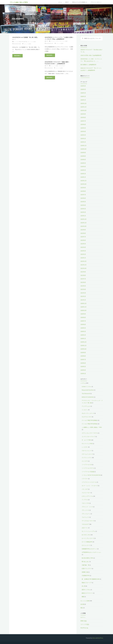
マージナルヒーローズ (88, 521)
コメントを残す (27, 44)
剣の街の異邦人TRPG (87, 558)
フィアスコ (85, 500)
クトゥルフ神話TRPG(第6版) (89, 420)
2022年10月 (83, 226)
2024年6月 (83, 160)
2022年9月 (83, 230)
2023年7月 (83, 195)
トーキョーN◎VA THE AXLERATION (91, 475)
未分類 (82, 604)
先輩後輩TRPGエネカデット (89, 549)
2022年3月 (83, 251)
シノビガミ (85, 447)
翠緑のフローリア (87, 583)
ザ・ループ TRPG (86, 440)
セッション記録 (32, 42)
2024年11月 (83, 146)
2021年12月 (83, 261)
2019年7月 (83, 360)
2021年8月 (83, 275)
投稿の (84, 621)
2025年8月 (83, 117)
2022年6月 (83, 240)
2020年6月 (83, 324)
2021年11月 (83, 265)
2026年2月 (83, 96)
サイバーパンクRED (87, 444)
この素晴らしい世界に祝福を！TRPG (92, 427)
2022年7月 (83, 237)
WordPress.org (84, 628)
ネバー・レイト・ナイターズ (90, 486)
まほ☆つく (85, 528)
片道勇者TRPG (86, 576)
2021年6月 (83, 282)
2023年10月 (83, 184)
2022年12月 (83, 219)
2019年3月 (83, 374)
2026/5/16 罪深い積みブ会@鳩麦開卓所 (91, 55)
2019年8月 (83, 356)
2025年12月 (83, 103)
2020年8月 (83, 317)
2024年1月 (83, 177)
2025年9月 (83, 114)
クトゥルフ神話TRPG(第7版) (20, 42)
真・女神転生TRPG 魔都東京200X (91, 579)
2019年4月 (83, 370)
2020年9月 (83, 314)
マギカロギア (62, 66)
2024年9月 (83, 153)
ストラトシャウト (55, 41)
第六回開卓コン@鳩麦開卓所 (88, 65)
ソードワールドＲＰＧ (88, 468)
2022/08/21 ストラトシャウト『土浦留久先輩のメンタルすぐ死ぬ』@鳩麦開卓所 (59, 38)
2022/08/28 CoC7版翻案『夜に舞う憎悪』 (25, 37)
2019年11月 (83, 346)
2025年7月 (83, 121)
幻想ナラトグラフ (87, 569)
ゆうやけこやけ (86, 535)
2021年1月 (83, 300)
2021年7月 (83, 279)
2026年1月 (83, 100)
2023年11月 (83, 181)
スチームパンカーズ (87, 454)
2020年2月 (83, 335)
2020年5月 (83, 328)
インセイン (85, 410)
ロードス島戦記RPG (87, 542)
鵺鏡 (83, 597)
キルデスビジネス (87, 417)
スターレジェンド (87, 451)
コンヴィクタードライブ (88, 437)
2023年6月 (83, 198)
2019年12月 (83, 342)
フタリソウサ (85, 503)
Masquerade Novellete (88, 390)
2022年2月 (83, 254)
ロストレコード (86, 545)
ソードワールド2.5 (87, 465)
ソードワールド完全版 (88, 472)
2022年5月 (83, 244)
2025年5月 (83, 128)
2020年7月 (83, 321)
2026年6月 (83, 86)
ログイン (83, 617)
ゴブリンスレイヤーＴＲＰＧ (90, 433)
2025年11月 (83, 107)
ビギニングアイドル (87, 496)
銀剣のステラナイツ (87, 593)
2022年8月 (83, 233)
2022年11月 (83, 223)
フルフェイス (85, 517)
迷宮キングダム (86, 590)
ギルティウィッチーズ (88, 413)
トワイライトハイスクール (89, 482)
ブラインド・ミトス (87, 507)
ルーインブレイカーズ (88, 538)
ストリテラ (85, 461)
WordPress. (100, 638)
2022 (97, 19)
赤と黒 (84, 586)
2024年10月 (83, 149)
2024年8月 (83, 156)
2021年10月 (83, 268)
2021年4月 (83, 289)
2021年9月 (83, 272)
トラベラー (85, 479)
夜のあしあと (85, 562)
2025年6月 (83, 124)
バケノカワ (85, 489)
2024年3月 (83, 170)
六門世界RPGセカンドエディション (91, 552)
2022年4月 (83, 247)
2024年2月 (83, 174)
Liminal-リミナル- (87, 387)
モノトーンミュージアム (88, 531)
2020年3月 (83, 331)
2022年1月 (83, 258)
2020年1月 (83, 339)
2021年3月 (83, 293)
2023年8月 (83, 191)
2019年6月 (83, 363)
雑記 (82, 608)
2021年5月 (83, 286)
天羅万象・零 (85, 565)
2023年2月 (83, 212)
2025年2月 (83, 139)
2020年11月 (83, 307)
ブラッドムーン (86, 514)
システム (83, 383)
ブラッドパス (85, 510)
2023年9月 (83, 188)
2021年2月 (83, 296)
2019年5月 (83, 367)
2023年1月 (83, 216)
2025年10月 (83, 110)
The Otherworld (86, 394)
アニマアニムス (86, 406)
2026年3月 (83, 93)
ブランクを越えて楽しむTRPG (19, 2)
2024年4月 (83, 167)
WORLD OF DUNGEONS (88, 397)
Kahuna (94, 638)
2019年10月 (83, 349)
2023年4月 (83, 205)
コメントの (85, 624)
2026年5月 (83, 89)
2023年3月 (83, 209)
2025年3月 (83, 135)
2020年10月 (83, 310)
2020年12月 (83, 303)
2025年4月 (83, 131)
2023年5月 (83, 202)
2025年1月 (83, 142)
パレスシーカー (86, 493)
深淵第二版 (85, 572)
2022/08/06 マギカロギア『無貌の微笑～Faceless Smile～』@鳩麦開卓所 (57, 63)
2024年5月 (83, 163)
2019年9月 (83, 353)
